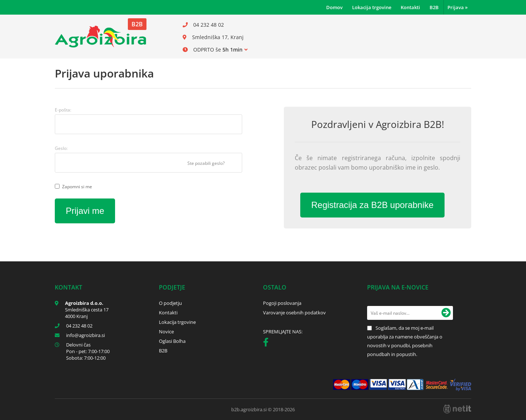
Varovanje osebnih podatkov (294, 313)
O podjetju (170, 303)
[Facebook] (268, 344)
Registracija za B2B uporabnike (372, 205)
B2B (434, 7)
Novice (166, 332)
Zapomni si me (77, 187)
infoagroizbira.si (85, 335)
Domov (334, 7)
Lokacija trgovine (372, 7)
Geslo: (61, 148)
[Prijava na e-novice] (446, 313)
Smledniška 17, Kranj (218, 37)
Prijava (458, 7)
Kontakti (410, 7)
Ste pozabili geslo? (206, 163)
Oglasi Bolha (172, 341)
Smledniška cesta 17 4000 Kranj (87, 313)
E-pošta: (63, 110)
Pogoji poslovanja (282, 303)
